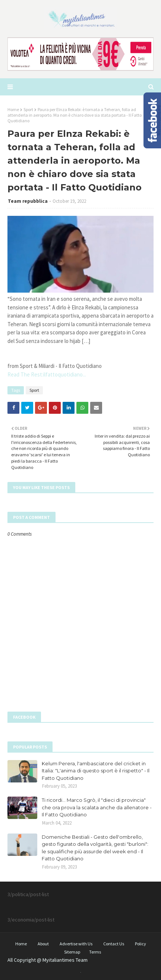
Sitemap (72, 952)
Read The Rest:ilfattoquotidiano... (47, 374)
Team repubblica (28, 201)
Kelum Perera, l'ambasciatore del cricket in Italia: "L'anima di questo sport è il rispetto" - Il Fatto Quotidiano (96, 771)
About (43, 944)
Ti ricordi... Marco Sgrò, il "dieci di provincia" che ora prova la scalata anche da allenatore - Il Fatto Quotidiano (97, 807)
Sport (28, 109)
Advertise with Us (76, 944)
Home (13, 109)
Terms (95, 952)
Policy (141, 944)
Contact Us (114, 944)
